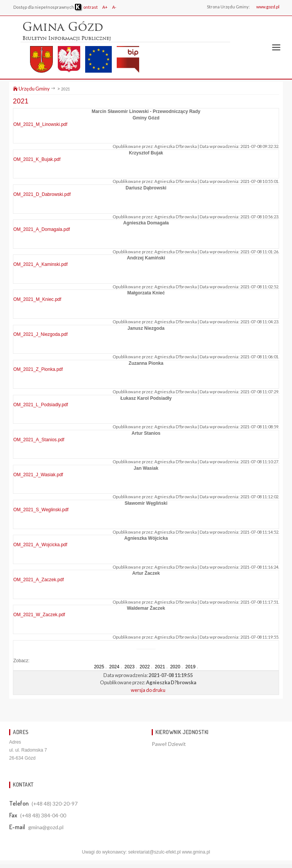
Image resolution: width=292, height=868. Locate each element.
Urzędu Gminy (31, 89)
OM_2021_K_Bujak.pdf (37, 159)
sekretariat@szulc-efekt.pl (154, 852)
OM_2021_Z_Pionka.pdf (38, 369)
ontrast (86, 7)
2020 (175, 667)
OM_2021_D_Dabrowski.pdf (42, 194)
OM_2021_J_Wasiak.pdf (38, 475)
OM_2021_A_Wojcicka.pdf (40, 545)
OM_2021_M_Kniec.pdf (37, 299)
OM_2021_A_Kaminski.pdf (40, 264)
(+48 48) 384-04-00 (43, 815)
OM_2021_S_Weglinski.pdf (41, 510)
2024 (114, 667)
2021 (65, 89)
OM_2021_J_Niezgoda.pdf (40, 334)
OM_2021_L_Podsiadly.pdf (41, 405)
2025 (99, 667)
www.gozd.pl (268, 7)
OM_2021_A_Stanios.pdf (39, 440)
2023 (129, 667)
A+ (105, 7)
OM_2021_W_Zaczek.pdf (39, 615)
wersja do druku (148, 690)
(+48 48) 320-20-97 (55, 804)
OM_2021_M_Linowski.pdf (40, 124)
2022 (145, 667)
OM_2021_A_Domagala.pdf (42, 229)
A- (114, 7)
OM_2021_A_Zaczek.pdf (39, 580)
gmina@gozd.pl (46, 827)
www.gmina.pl (196, 852)
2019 (190, 667)
